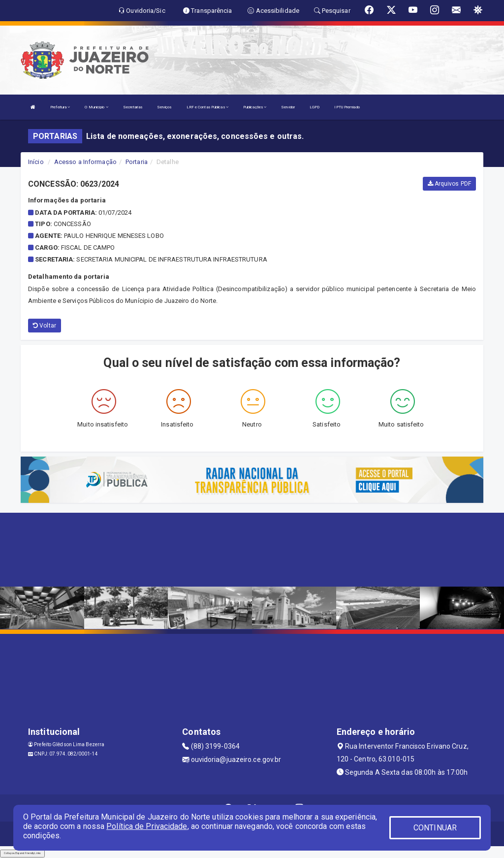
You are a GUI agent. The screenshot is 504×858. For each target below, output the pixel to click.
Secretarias (133, 107)
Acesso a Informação (85, 162)
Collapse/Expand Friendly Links (22, 853)
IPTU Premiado (347, 107)
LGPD (315, 107)
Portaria (137, 162)
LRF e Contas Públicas (207, 107)
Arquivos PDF (449, 184)
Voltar (45, 326)
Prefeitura (60, 107)
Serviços (164, 107)
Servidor (288, 107)
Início (36, 162)
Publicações (255, 107)
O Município (96, 107)
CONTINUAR (435, 828)
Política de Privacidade (147, 826)
